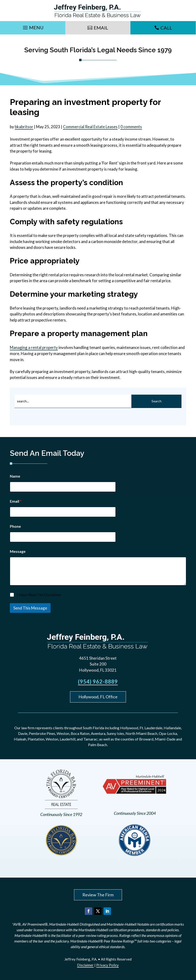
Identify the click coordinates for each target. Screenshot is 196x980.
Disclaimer (85, 965)
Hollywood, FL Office (98, 697)
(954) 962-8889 (98, 682)
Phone (15, 526)
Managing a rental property (34, 347)
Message (18, 551)
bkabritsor (24, 127)
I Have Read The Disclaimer (39, 595)
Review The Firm (98, 895)
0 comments (131, 127)
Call (166, 28)
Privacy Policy (107, 965)
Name (15, 476)
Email (101, 28)
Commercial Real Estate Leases (90, 127)
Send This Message (30, 608)
